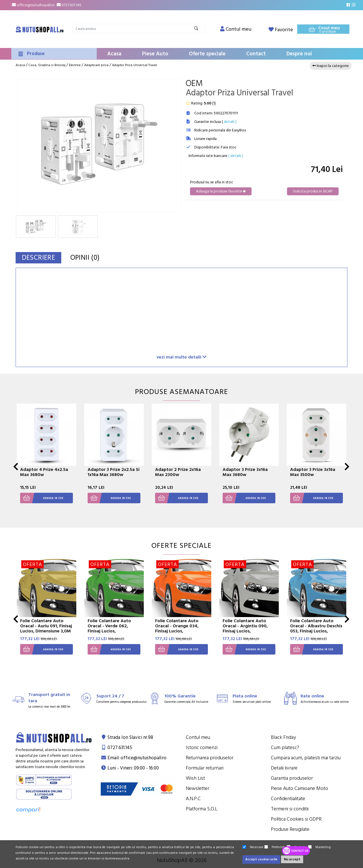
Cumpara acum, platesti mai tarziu (306, 758)
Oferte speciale (207, 54)
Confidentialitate (288, 799)
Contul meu (198, 737)
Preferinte (275, 847)
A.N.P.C (193, 799)
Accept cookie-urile (261, 859)
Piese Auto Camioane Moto (299, 788)
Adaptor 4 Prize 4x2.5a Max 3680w (44, 472)
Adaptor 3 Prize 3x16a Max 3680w (245, 472)
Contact (256, 54)
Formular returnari (205, 768)
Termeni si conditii (290, 809)
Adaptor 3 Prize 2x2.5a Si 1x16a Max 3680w (114, 472)
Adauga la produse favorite (221, 191)
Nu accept (292, 859)
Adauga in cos (42, 498)
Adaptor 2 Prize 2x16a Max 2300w (178, 472)
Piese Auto (155, 54)
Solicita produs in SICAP (313, 191)
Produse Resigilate (290, 829)
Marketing (319, 847)
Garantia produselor (292, 778)
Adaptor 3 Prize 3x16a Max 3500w (313, 472)
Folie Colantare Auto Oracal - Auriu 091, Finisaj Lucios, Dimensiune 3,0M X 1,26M (46, 628)
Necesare (253, 847)
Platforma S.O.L (202, 809)
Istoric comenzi (202, 748)
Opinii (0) (87, 258)
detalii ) (230, 122)
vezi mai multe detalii (181, 357)
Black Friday (283, 737)
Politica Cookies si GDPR (296, 819)
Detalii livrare (284, 768)
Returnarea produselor (210, 758)
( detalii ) (236, 156)
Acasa (114, 54)
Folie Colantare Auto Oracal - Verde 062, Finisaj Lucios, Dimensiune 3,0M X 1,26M (114, 628)
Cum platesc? (285, 748)
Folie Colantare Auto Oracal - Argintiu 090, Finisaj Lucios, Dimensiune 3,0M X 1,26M (249, 628)
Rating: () (201, 103)
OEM (194, 84)
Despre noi (299, 54)
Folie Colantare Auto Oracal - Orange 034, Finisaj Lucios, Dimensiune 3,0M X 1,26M (181, 628)
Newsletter (198, 788)
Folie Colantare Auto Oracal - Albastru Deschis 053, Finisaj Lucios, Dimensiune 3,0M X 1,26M (316, 628)
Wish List (195, 778)
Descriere (39, 258)
